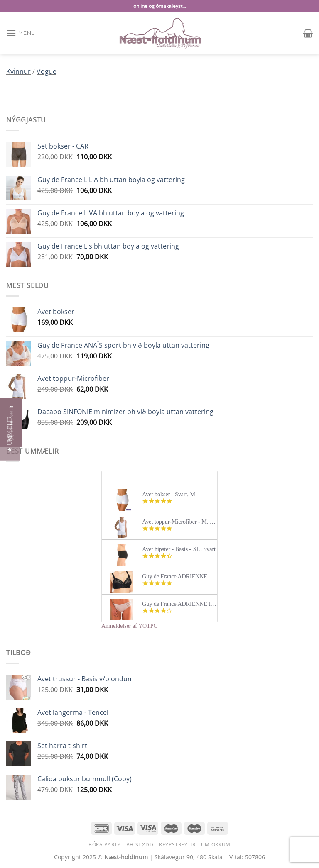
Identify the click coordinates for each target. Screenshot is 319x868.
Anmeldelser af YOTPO (130, 626)
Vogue (47, 71)
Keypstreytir (177, 845)
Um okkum (216, 845)
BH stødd (140, 845)
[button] (10, 434)
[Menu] (21, 33)
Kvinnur (18, 71)
